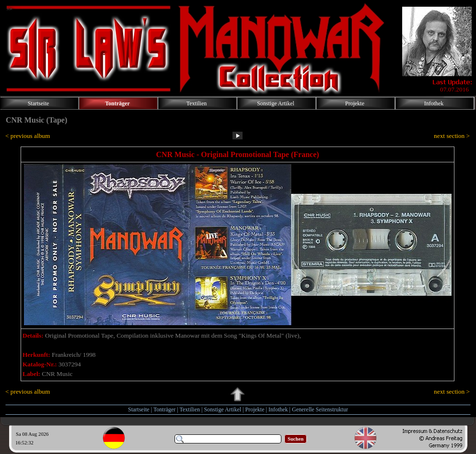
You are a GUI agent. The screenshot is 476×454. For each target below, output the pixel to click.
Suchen (296, 439)
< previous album (28, 136)
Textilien (190, 409)
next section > (452, 136)
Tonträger (164, 409)
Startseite (139, 409)
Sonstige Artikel (222, 409)
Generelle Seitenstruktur (320, 409)
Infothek (278, 409)
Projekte (255, 409)
